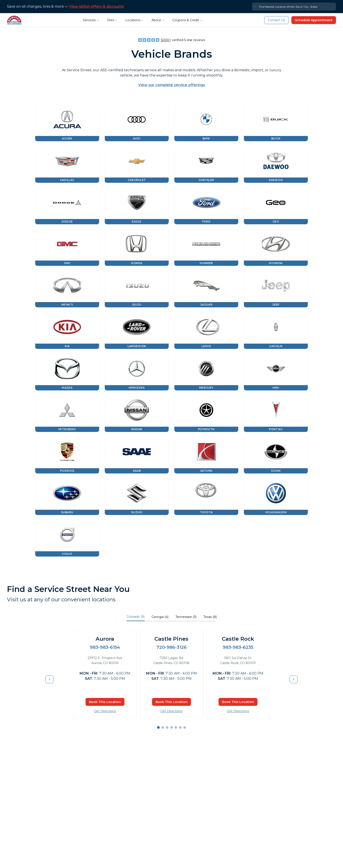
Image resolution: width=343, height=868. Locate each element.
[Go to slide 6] (180, 727)
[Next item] (294, 679)
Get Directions (105, 711)
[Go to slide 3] (167, 727)
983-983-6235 (238, 647)
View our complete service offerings (172, 85)
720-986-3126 (171, 647)
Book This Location (105, 702)
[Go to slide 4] (171, 727)
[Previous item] (49, 679)
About (158, 20)
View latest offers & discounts (97, 6)
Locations (135, 20)
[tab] (136, 617)
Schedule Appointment (314, 20)
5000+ (166, 40)
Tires (112, 20)
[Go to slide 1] (158, 727)
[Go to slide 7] (185, 727)
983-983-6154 (105, 647)
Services (91, 20)
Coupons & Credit (187, 20)
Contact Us (276, 20)
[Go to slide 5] (176, 727)
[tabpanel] (171, 679)
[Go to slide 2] (163, 727)
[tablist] (172, 617)
